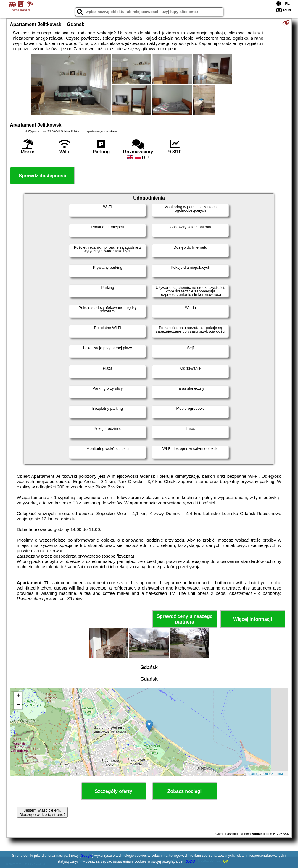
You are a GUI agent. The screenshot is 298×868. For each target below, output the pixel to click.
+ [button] (18, 696)
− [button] (18, 705)
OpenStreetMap (275, 774)
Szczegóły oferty (113, 791)
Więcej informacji (253, 619)
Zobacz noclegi (185, 791)
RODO (190, 861)
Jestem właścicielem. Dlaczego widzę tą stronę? (42, 812)
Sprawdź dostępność (42, 176)
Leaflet (253, 774)
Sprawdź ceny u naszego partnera (185, 619)
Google (87, 856)
